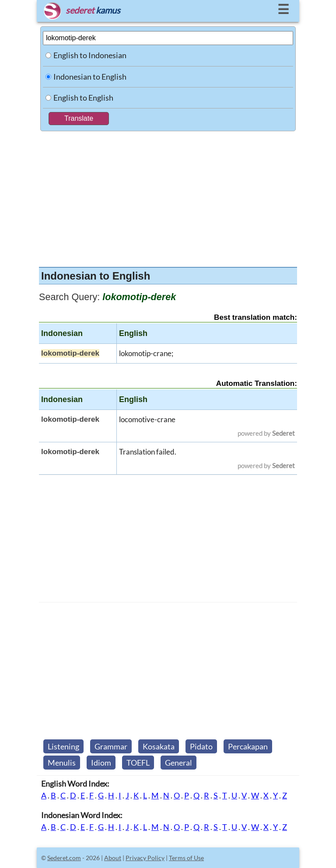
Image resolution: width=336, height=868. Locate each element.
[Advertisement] (168, 197)
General (178, 763)
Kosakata (159, 746)
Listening (63, 746)
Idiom (101, 763)
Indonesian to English (90, 77)
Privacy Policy (145, 858)
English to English (83, 98)
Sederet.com (64, 858)
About (113, 858)
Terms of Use (186, 858)
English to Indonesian (90, 55)
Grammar (111, 746)
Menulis (62, 763)
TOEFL (138, 763)
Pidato (201, 746)
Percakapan (248, 746)
